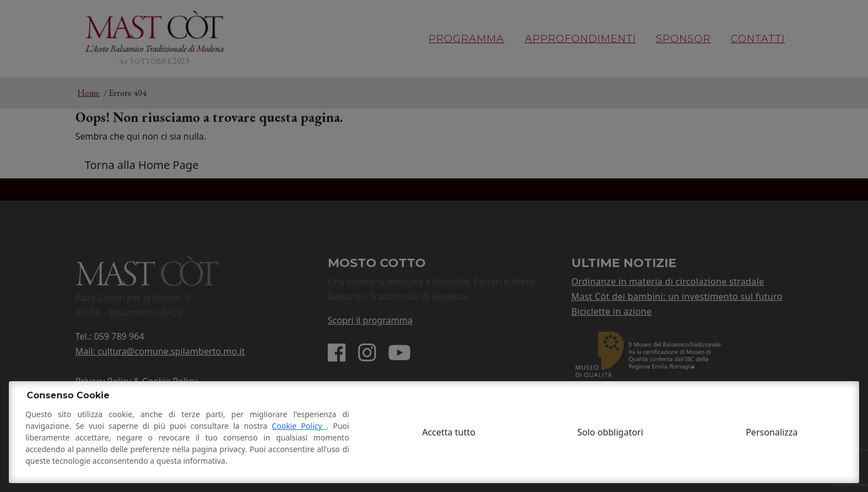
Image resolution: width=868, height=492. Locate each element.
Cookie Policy (299, 426)
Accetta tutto (448, 432)
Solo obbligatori (610, 432)
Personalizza (772, 432)
